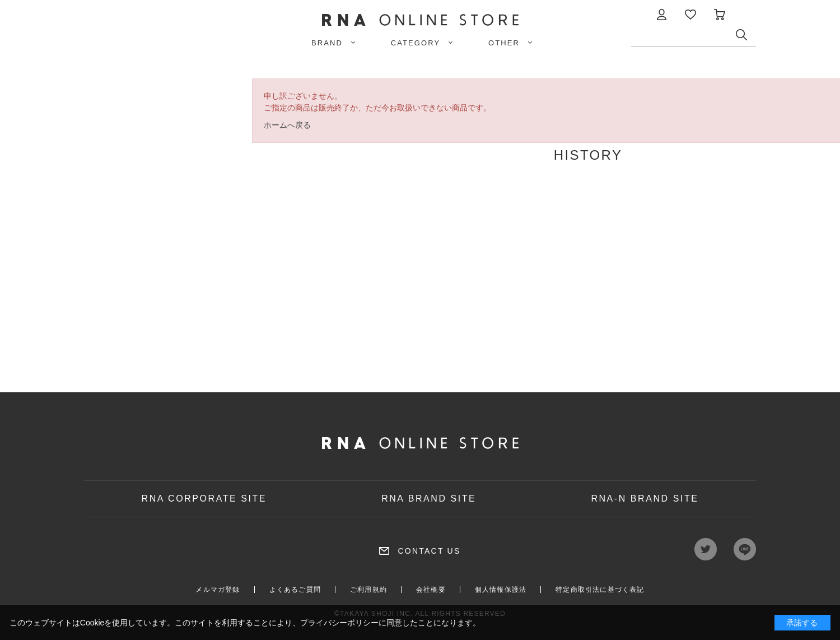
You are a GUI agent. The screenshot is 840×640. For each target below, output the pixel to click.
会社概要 (431, 590)
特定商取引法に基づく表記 (600, 590)
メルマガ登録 (218, 590)
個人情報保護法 (501, 590)
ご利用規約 (368, 590)
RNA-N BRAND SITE (645, 498)
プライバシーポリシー (339, 623)
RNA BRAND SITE (429, 498)
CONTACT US (429, 551)
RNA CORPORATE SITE (204, 498)
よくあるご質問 (295, 590)
